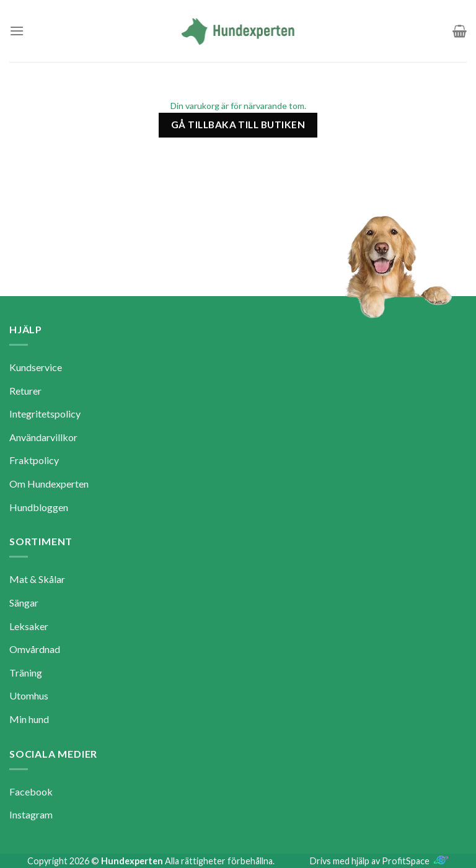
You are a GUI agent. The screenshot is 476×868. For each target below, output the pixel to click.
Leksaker (29, 626)
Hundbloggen (39, 507)
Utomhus (29, 695)
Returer (25, 391)
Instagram (31, 814)
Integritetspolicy (45, 414)
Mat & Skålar (37, 579)
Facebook (31, 791)
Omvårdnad (35, 649)
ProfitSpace (406, 861)
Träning (26, 673)
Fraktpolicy (34, 460)
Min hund (29, 719)
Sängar (24, 603)
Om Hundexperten (49, 484)
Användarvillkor (43, 437)
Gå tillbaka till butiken (238, 125)
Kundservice (36, 367)
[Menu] (17, 31)
